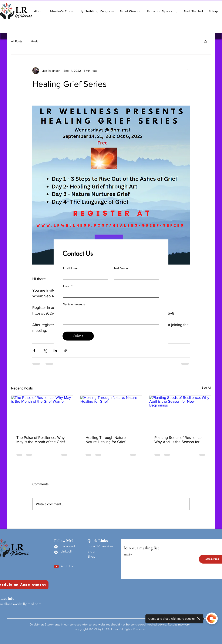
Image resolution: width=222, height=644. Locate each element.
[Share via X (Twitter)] (45, 351)
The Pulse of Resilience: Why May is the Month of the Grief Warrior (41, 440)
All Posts (17, 41)
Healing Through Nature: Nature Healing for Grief (106, 440)
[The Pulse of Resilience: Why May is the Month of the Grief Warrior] (42, 413)
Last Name (121, 268)
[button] (206, 42)
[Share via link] (66, 351)
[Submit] (78, 336)
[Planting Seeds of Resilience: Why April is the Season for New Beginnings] (180, 413)
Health (35, 41)
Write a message (74, 304)
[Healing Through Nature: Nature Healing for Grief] (111, 413)
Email (67, 286)
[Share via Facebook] (34, 351)
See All (206, 388)
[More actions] (187, 71)
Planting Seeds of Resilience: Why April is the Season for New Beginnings (178, 440)
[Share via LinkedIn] (55, 351)
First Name (70, 268)
